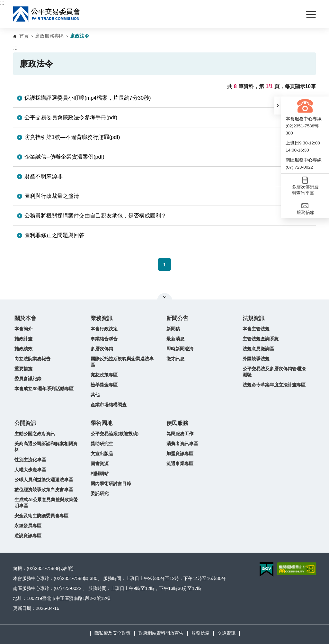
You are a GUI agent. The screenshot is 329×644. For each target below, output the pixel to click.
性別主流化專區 (30, 460)
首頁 (24, 36)
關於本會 (25, 318)
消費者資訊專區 (182, 444)
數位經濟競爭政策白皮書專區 (44, 490)
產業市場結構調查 (109, 405)
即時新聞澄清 (180, 349)
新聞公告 (177, 318)
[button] (278, 106)
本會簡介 (23, 329)
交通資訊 (227, 633)
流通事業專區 (180, 464)
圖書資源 (100, 464)
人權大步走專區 (30, 470)
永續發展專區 (28, 526)
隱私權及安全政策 (112, 633)
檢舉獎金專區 (104, 385)
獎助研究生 (102, 444)
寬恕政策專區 (104, 375)
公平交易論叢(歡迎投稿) (115, 434)
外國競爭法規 (256, 359)
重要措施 (23, 369)
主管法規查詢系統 (261, 339)
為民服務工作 (180, 434)
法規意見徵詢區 (258, 349)
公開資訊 (25, 423)
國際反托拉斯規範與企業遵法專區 (122, 362)
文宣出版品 (102, 454)
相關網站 (100, 474)
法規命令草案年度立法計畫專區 (274, 385)
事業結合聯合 (104, 339)
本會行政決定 (104, 329)
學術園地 (102, 423)
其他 (95, 395)
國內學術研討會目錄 (111, 483)
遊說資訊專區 (28, 536)
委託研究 (100, 493)
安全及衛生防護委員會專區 (41, 516)
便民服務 (177, 423)
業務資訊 (102, 318)
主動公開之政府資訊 (35, 434)
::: (2, 3)
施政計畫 (23, 339)
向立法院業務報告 (32, 359)
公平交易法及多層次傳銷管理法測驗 (274, 372)
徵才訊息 (175, 359)
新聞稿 (173, 329)
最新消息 (175, 339)
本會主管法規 (256, 329)
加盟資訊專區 (180, 454)
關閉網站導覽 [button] (165, 297)
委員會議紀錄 (28, 379)
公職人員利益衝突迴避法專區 (44, 480)
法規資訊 (253, 318)
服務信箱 (200, 633)
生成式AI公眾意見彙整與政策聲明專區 (46, 503)
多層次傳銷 (102, 349)
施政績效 (23, 349)
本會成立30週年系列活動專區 (44, 389)
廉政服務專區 (49, 36)
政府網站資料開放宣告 (161, 633)
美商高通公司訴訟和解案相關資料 (46, 447)
